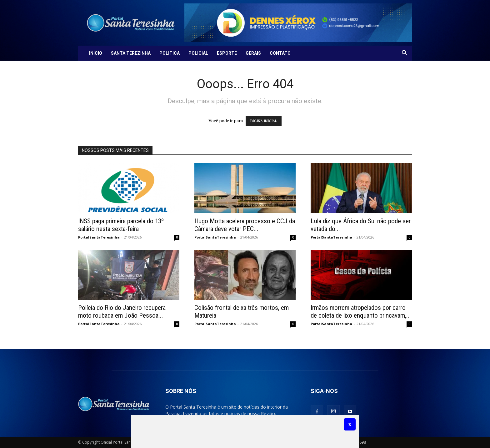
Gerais (253, 53)
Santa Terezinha (131, 53)
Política (170, 53)
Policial (198, 53)
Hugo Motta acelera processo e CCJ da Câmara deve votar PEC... (245, 225)
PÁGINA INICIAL (264, 121)
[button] (404, 54)
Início (96, 53)
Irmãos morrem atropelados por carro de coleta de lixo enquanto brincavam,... (361, 312)
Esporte (227, 53)
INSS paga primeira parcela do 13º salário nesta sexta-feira (121, 225)
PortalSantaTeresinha (99, 237)
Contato (280, 53)
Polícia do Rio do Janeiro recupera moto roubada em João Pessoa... (122, 312)
